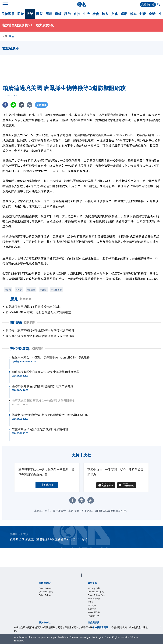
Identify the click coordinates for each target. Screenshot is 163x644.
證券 (68, 14)
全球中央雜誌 (94, 599)
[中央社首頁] (82, 4)
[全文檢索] (159, 5)
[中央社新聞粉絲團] (81, 576)
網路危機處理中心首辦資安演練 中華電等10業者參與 (46, 372)
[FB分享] (5, 105)
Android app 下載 (96, 592)
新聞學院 (92, 609)
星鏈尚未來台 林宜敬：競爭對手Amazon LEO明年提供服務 (51, 358)
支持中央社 (148, 5)
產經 (58, 14)
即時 (21, 14)
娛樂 (133, 14)
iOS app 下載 (94, 588)
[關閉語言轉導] (161, 637)
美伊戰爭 (8, 14)
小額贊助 (47, 485)
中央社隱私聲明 (100, 627)
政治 (30, 14)
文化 (115, 14)
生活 (86, 14)
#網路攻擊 (57, 290)
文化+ (90, 602)
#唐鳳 (43, 290)
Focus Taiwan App (96, 595)
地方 (105, 14)
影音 (143, 14)
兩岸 (49, 14)
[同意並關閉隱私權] (161, 627)
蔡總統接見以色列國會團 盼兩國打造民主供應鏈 (43, 386)
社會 (96, 14)
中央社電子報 (94, 612)
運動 (124, 14)
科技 (77, 14)
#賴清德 (31, 290)
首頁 (5, 36)
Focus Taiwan (45, 588)
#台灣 (8, 290)
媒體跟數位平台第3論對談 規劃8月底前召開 (40, 429)
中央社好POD (94, 616)
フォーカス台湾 (46, 592)
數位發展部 (20, 349)
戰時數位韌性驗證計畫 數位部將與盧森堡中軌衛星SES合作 (50, 415)
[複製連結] (21, 105)
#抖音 (19, 290)
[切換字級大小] (30, 105)
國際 (39, 14)
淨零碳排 (92, 606)
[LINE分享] (13, 105)
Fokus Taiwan (45, 595)
